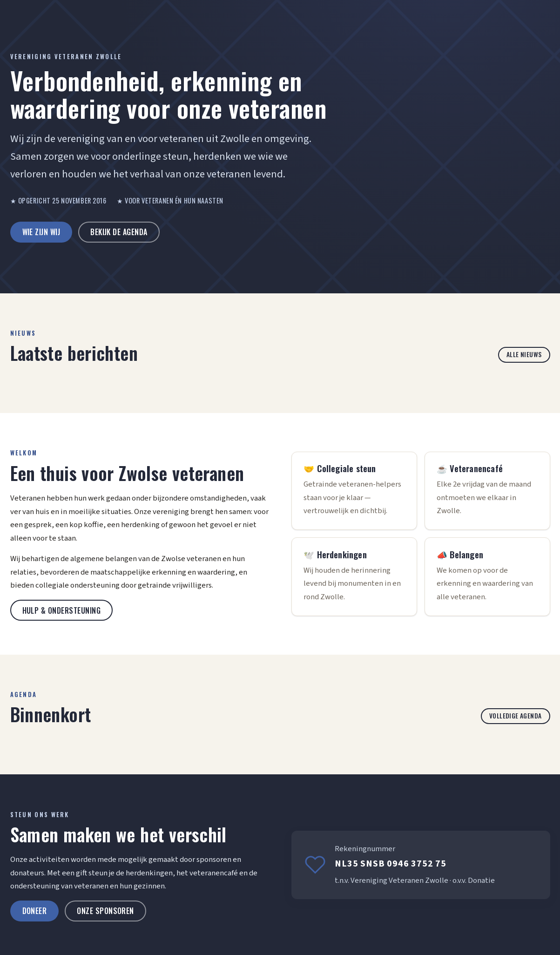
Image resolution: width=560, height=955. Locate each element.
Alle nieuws (524, 354)
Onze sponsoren (105, 911)
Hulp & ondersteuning (62, 610)
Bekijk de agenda (119, 232)
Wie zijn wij (41, 232)
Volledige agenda (516, 716)
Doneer (35, 911)
